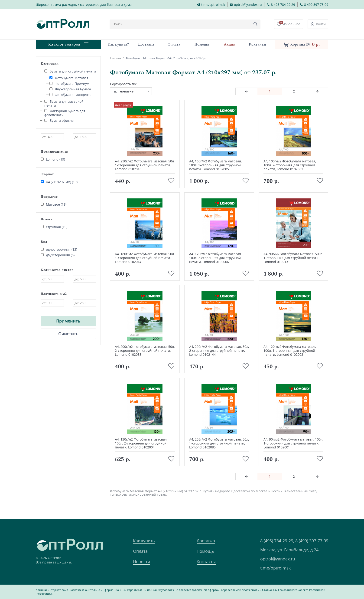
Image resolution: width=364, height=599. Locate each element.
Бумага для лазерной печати (64, 103)
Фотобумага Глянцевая (70, 95)
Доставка (206, 541)
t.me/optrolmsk (275, 568)
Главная (116, 58)
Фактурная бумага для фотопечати (65, 113)
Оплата (140, 551)
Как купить (144, 541)
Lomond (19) (53, 159)
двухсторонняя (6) (58, 255)
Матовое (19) (54, 204)
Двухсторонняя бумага (70, 89)
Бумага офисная (60, 120)
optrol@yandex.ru (278, 559)
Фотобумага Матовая (69, 78)
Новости (141, 562)
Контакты (206, 562)
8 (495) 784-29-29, (277, 541)
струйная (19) (54, 227)
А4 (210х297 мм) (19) (59, 182)
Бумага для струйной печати (70, 71)
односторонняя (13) (59, 249)
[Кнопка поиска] (256, 24)
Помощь (205, 551)
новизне (127, 91)
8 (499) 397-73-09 (312, 541)
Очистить (68, 334)
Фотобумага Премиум (69, 84)
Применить (68, 321)
